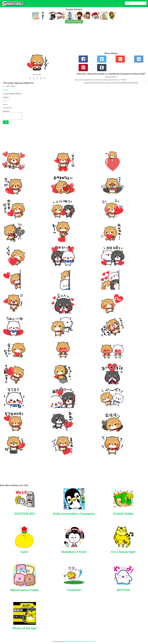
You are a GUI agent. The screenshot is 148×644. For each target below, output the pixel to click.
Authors (82, 641)
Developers (71, 641)
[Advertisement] (57, 39)
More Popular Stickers (74, 22)
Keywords (77, 641)
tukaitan (6, 90)
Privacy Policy (92, 641)
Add (6, 122)
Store (86, 641)
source (5, 101)
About (66, 641)
